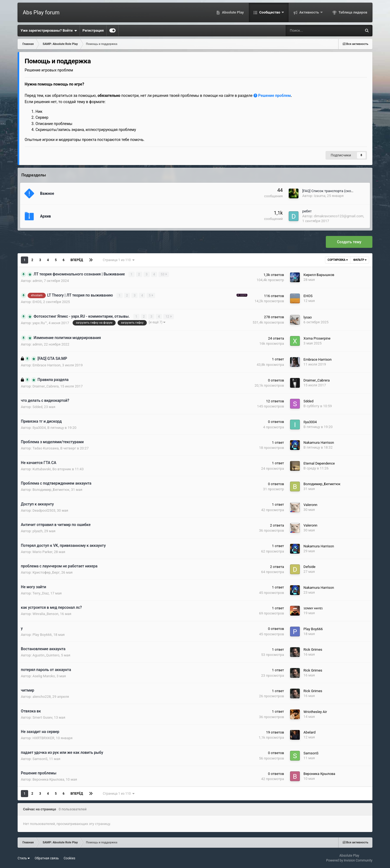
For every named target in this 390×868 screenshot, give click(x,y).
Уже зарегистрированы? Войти (49, 31)
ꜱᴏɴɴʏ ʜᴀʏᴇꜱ (313, 608)
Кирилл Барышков (319, 275)
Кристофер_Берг (46, 572)
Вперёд (77, 260)
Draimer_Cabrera (46, 386)
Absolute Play (232, 12)
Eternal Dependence (319, 463)
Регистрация (93, 30)
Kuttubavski (42, 469)
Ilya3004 (39, 427)
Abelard (310, 732)
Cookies (69, 858)
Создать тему (349, 242)
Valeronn (311, 504)
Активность (309, 12)
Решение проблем (272, 96)
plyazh (38, 531)
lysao (308, 317)
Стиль (24, 858)
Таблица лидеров (352, 12)
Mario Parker (42, 552)
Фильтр (360, 260)
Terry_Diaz (41, 593)
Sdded (38, 407)
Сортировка (338, 260)
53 (164, 274)
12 (169, 316)
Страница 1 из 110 (118, 260)
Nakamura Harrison (319, 442)
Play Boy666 (42, 634)
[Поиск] (306, 31)
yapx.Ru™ (40, 323)
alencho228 (42, 696)
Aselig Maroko (44, 676)
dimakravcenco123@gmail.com (339, 216)
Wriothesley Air (315, 711)
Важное (47, 193)
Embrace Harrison (47, 365)
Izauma (320, 196)
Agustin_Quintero (46, 655)
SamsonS (40, 759)
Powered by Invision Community (349, 860)
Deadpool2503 (44, 510)
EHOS (37, 302)
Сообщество (270, 12)
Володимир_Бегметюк (51, 489)
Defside (310, 566)
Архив (45, 216)
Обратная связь (47, 858)
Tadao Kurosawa (46, 448)
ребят (307, 211)
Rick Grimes (313, 649)
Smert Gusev (42, 717)
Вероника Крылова (48, 779)
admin (37, 281)
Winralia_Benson (45, 614)
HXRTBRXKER (43, 738)
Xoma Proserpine (317, 338)
